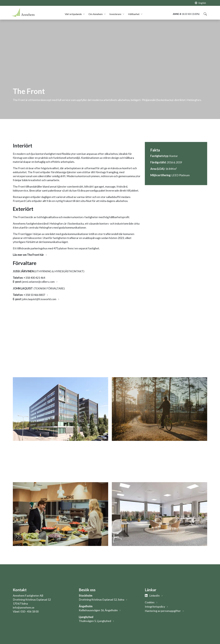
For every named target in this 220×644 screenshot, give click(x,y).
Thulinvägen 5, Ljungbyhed (95, 621)
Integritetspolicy (155, 607)
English (202, 3)
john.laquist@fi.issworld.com (39, 299)
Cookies (150, 602)
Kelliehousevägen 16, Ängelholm (98, 610)
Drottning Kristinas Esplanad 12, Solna (102, 599)
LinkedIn (152, 596)
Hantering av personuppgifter (163, 611)
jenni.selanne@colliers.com (38, 282)
